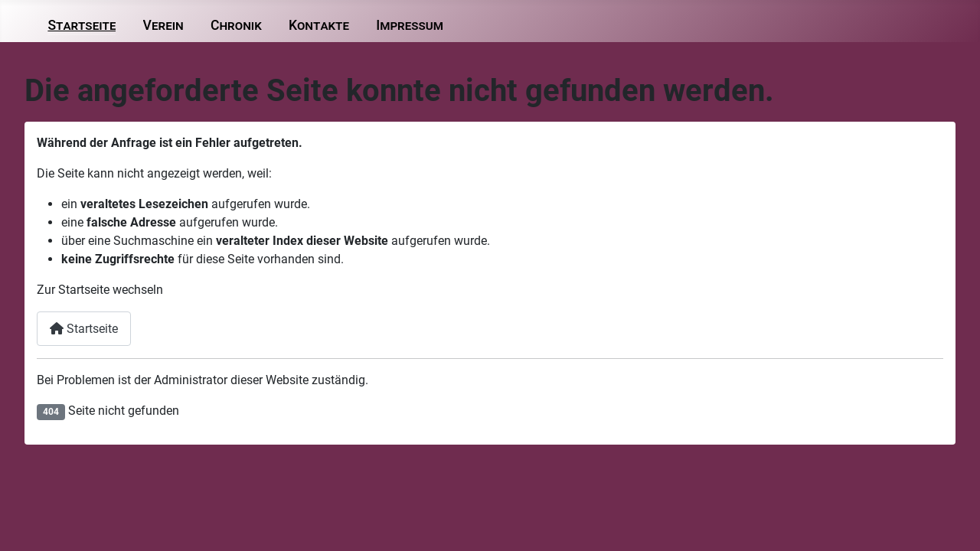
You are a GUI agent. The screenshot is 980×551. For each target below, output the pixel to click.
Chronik (236, 25)
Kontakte (319, 25)
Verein (163, 25)
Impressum (410, 25)
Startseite (82, 25)
